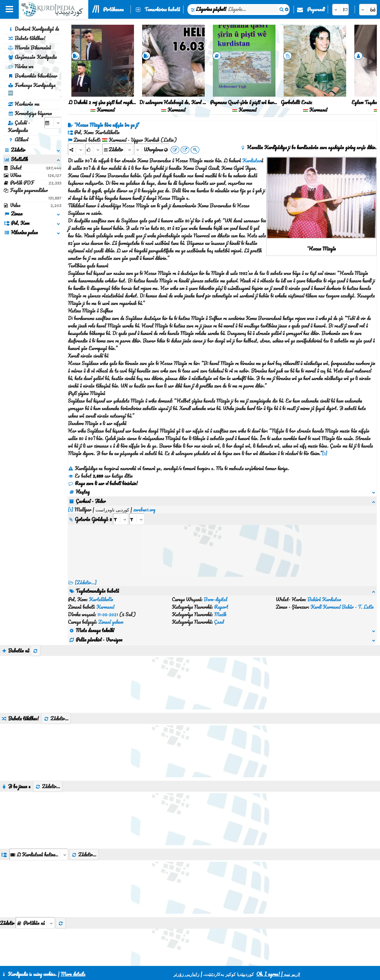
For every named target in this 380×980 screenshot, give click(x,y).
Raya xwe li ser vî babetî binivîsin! (103, 483)
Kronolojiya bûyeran (30, 113)
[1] (325, 453)
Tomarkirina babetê (162, 9)
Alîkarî (18, 140)
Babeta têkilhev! (27, 38)
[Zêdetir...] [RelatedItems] (86, 575)
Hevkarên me (24, 104)
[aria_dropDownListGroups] (39, 817)
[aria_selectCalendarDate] (53, 123)
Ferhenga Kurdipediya (32, 89)
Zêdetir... (56, 681)
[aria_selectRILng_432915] (137, 512)
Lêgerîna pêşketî (211, 9)
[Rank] (93, 149)
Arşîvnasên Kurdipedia (32, 57)
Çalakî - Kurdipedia (19, 126)
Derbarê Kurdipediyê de (33, 29)
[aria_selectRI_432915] (121, 512)
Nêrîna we (21, 66)
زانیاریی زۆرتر (186, 974)
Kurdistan (252, 160)
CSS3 (186, 959)
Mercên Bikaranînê (29, 48)
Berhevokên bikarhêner (33, 76)
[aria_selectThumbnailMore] (35, 885)
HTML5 (210, 959)
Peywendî (316, 9)
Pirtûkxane (113, 9)
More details (73, 974)
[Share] (76, 149)
